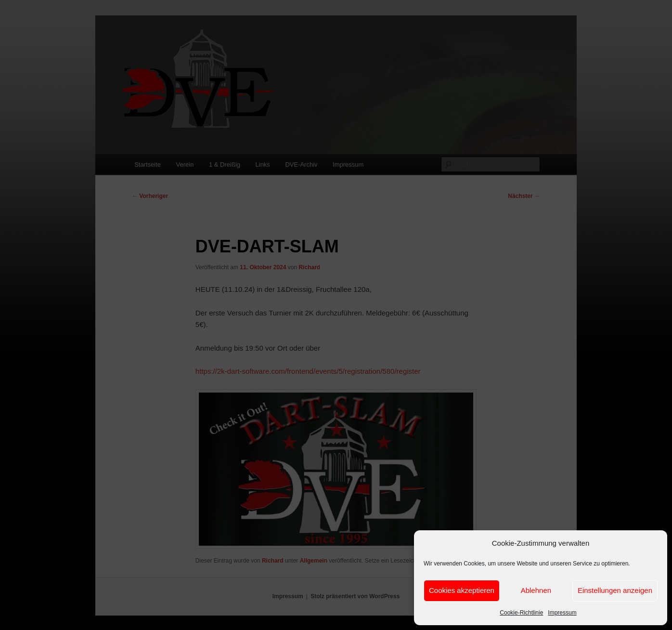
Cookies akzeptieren (462, 590)
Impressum (562, 613)
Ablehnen (536, 590)
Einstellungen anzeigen (615, 590)
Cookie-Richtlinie (521, 613)
